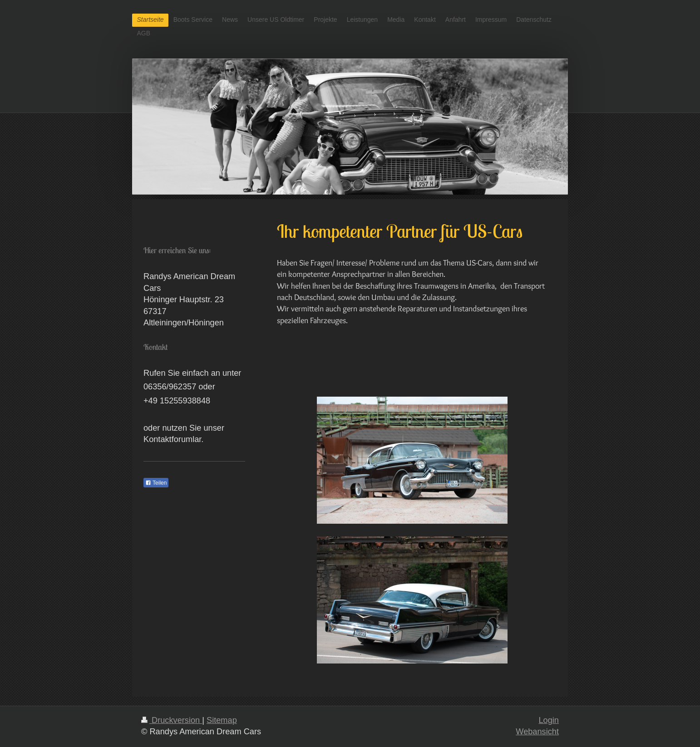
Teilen (156, 483)
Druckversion (172, 720)
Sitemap (222, 720)
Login (549, 720)
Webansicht (537, 732)
